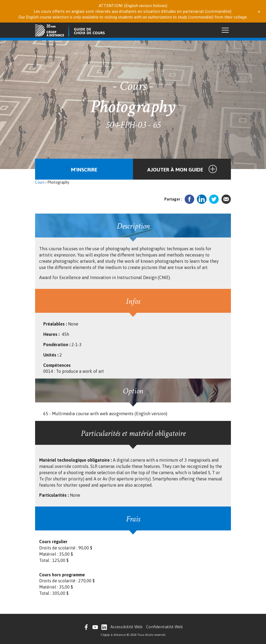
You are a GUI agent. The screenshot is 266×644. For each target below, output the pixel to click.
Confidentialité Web (164, 627)
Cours (40, 182)
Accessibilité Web (126, 627)
